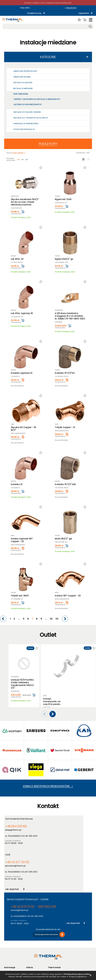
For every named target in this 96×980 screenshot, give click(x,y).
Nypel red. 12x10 (64, 199)
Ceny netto (25, 8)
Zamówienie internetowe (21, 819)
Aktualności (53, 941)
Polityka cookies (11, 945)
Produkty (30, 938)
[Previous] (13, 619)
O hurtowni (52, 938)
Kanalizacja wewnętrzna (26, 123)
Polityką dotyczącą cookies (77, 974)
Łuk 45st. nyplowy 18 (21, 313)
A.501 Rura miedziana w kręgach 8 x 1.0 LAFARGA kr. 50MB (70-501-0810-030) (70, 316)
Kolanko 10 (16, 484)
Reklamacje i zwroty (12, 960)
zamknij (91, 975)
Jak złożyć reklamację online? (13, 955)
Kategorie (48, 57)
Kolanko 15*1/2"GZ (65, 373)
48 (23, 160)
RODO (7, 948)
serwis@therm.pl (19, 876)
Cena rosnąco (18, 153)
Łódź (53, 819)
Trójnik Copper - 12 (65, 427)
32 (53, 619)
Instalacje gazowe (23, 83)
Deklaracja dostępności (14, 951)
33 (58, 619)
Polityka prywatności (13, 941)
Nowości (30, 945)
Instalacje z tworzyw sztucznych (31, 118)
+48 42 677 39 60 (60, 826)
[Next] (66, 619)
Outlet (29, 951)
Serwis (51, 948)
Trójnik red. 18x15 (19, 596)
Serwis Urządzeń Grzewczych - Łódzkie (28, 865)
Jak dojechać (56, 853)
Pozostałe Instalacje (24, 129)
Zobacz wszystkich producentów (48, 783)
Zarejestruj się (23, 13)
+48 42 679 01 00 (20, 872)
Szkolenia (52, 945)
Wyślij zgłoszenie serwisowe (46, 899)
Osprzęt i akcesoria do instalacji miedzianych (37, 99)
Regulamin (8, 938)
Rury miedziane (21, 94)
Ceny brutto (71, 8)
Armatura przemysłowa (25, 71)
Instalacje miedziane (23, 88)
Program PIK (31, 954)
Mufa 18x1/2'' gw (64, 539)
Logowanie (71, 13)
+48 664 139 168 (15, 826)
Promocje (30, 948)
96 (28, 160)
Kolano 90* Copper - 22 (68, 596)
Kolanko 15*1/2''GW (66, 484)
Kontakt (51, 951)
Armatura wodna (22, 77)
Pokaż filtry (48, 144)
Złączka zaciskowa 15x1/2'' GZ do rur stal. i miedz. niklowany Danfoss (25, 202)
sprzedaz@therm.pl (60, 830)
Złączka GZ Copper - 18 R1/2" (23, 429)
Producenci (31, 941)
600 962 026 (39, 872)
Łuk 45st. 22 (17, 259)
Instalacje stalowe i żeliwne (27, 112)
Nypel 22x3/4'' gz (64, 259)
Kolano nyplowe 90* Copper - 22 (22, 540)
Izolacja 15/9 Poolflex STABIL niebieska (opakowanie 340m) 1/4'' (22, 684)
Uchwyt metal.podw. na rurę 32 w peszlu (52, 670)
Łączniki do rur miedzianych (28, 104)
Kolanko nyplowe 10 (21, 373)
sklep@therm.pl (14, 830)
